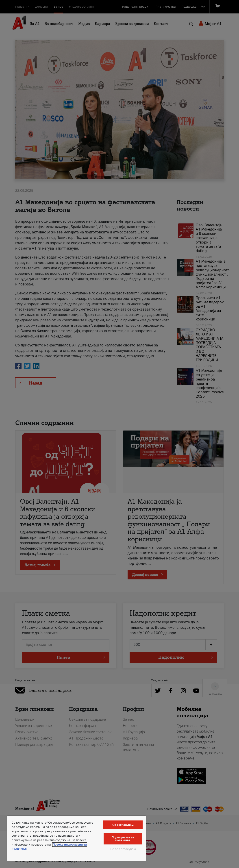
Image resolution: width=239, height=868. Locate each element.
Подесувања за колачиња (123, 839)
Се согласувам (123, 825)
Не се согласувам (123, 849)
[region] (76, 838)
